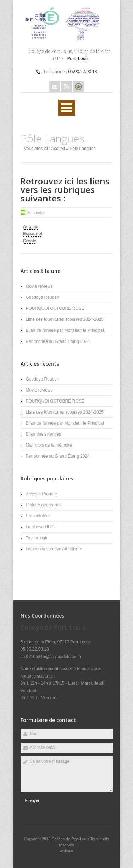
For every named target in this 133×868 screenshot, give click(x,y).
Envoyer (32, 800)
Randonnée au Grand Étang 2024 (58, 341)
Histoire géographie (44, 505)
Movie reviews (40, 286)
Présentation (38, 516)
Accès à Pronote (41, 494)
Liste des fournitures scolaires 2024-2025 (65, 319)
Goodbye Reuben (43, 297)
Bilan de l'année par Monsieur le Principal (65, 330)
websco (66, 851)
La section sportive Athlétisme (54, 549)
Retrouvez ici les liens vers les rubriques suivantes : (65, 190)
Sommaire (36, 212)
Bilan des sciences (43, 434)
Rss (66, 87)
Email (55, 87)
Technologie (37, 538)
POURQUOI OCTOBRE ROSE (55, 308)
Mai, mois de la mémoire (49, 445)
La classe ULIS (40, 527)
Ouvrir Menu (67, 108)
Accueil (58, 149)
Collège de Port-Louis (71, 839)
